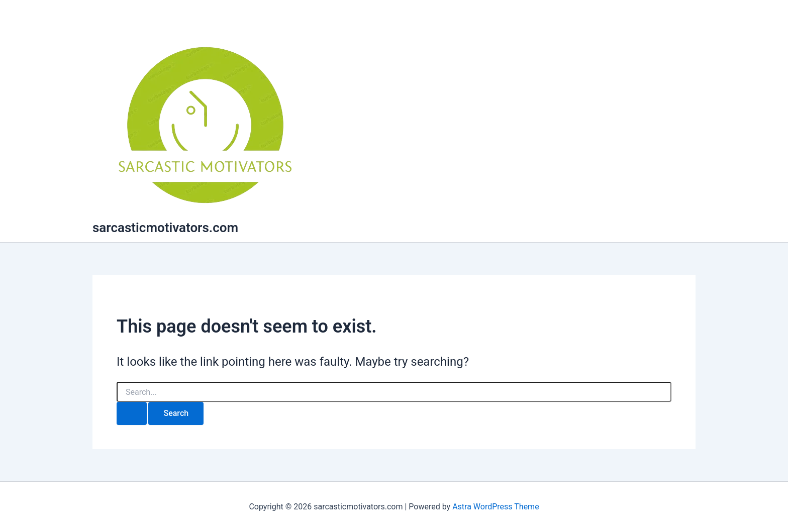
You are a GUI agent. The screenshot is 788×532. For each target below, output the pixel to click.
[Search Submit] (132, 413)
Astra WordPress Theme (496, 507)
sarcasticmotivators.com (165, 228)
